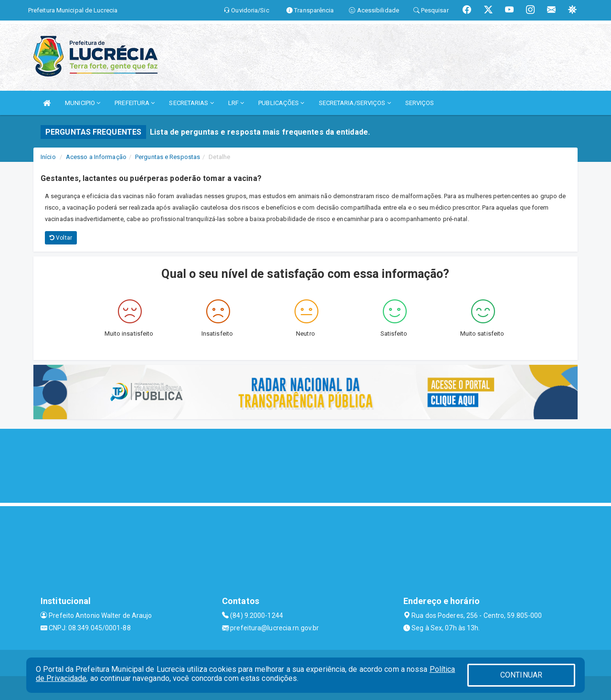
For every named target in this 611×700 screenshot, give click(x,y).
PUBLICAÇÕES (281, 103)
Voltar (61, 238)
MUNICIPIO (83, 103)
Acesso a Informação (96, 157)
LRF (236, 103)
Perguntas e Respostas (168, 157)
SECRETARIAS (191, 103)
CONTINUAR (521, 675)
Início (48, 157)
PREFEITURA (135, 103)
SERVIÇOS (420, 103)
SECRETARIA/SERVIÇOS (355, 103)
